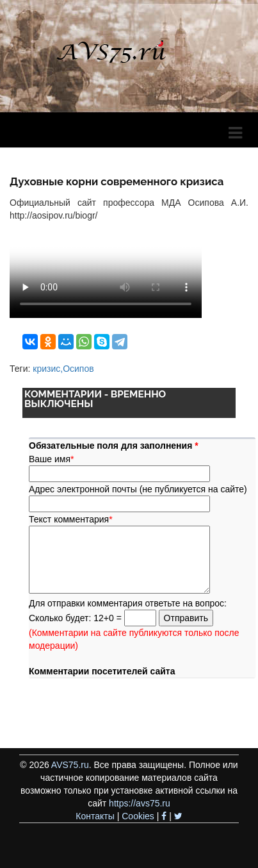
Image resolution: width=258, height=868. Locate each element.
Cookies (138, 816)
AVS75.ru (70, 765)
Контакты (95, 816)
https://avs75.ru (140, 803)
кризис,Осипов (63, 369)
